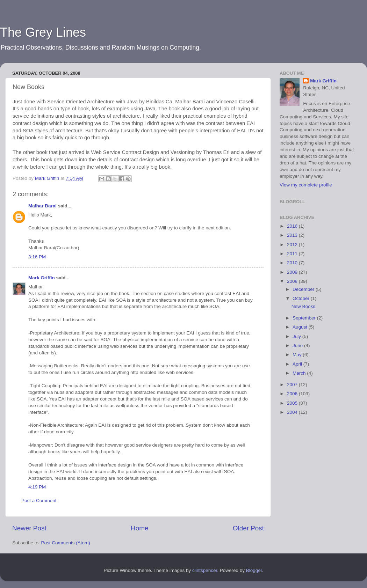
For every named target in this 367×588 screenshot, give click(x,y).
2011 (293, 254)
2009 (293, 272)
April (298, 364)
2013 (293, 235)
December (304, 289)
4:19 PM (37, 487)
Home (139, 528)
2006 (293, 394)
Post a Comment (39, 501)
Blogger (254, 570)
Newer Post (29, 528)
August (301, 327)
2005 (293, 403)
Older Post (248, 528)
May (298, 355)
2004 (293, 412)
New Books (303, 306)
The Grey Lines (43, 32)
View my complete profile (306, 185)
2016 (293, 226)
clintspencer (205, 570)
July (297, 336)
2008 (293, 281)
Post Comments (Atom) (66, 543)
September (305, 318)
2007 (293, 385)
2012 (293, 245)
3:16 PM (37, 257)
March (300, 373)
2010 (293, 263)
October (302, 298)
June (298, 346)
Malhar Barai (42, 206)
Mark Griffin (42, 278)
